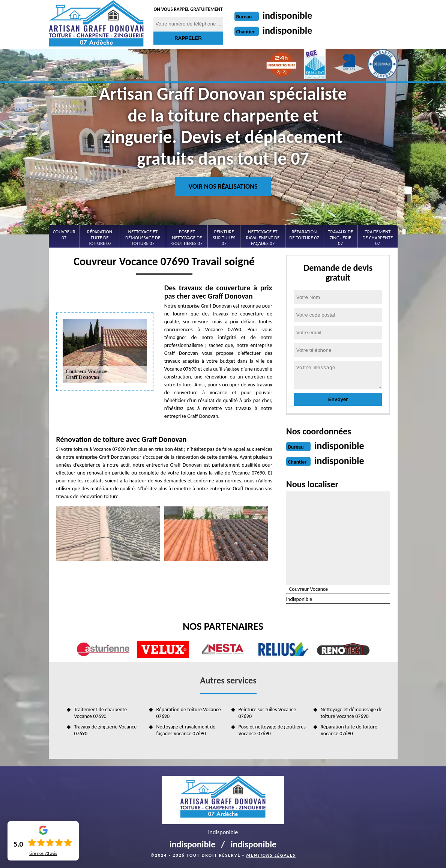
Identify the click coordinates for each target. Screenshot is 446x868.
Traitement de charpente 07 (378, 237)
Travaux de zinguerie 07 (340, 237)
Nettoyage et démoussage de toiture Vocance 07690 (352, 713)
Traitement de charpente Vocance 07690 (101, 713)
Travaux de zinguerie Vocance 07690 (106, 730)
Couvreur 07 (64, 235)
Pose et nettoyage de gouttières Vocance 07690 (272, 730)
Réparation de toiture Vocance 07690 (189, 713)
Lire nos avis (43, 853)
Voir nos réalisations (223, 186)
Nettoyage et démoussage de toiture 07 (143, 237)
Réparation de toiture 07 (304, 235)
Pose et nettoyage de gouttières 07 (187, 237)
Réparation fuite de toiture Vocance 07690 (349, 730)
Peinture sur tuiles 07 (224, 237)
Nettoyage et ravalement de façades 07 (263, 237)
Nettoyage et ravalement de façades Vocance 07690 (186, 730)
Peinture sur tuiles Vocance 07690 (267, 713)
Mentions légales (271, 855)
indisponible (288, 15)
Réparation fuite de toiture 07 (100, 237)
